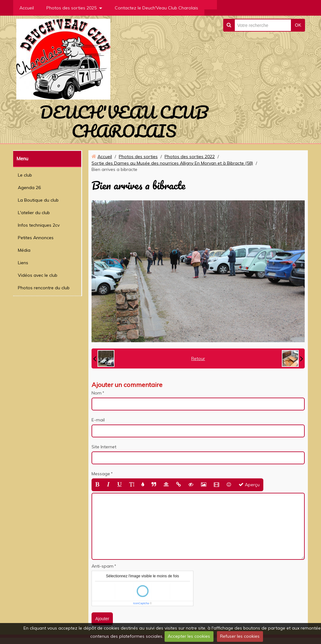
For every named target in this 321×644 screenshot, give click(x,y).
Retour (198, 358)
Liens (23, 263)
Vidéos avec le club (38, 275)
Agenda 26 (29, 188)
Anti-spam (103, 566)
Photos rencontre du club (44, 288)
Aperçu (249, 485)
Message (101, 474)
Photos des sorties (138, 157)
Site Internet (104, 447)
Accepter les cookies (189, 636)
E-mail (98, 420)
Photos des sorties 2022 (190, 157)
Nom (97, 393)
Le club (25, 175)
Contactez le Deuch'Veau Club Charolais (156, 8)
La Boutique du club (38, 200)
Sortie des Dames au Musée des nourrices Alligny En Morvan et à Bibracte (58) (172, 163)
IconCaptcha (141, 603)
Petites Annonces (36, 238)
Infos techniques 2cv (39, 225)
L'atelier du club (34, 213)
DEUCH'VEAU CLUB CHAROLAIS (124, 121)
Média (24, 250)
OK (298, 25)
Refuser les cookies (240, 636)
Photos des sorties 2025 (71, 8)
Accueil (27, 8)
